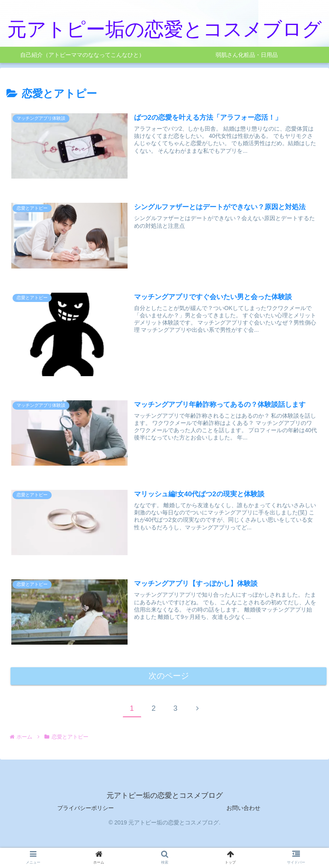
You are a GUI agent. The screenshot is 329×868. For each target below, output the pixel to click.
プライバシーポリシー (86, 810)
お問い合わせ (243, 810)
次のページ (169, 677)
